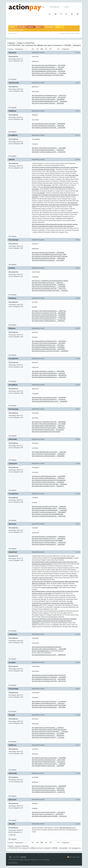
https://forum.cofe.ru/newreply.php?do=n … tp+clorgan (48, 737)
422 (33, 49)
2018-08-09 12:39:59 (38, 524)
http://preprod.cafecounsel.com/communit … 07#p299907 (49, 758)
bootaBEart (13, 135)
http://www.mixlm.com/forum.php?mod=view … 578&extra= (49, 484)
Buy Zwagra (71, 203)
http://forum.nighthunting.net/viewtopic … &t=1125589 (48, 734)
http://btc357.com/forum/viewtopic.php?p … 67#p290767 (49, 152)
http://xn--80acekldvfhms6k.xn (41, 651)
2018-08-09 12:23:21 (38, 359)
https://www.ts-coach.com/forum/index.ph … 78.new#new (49, 701)
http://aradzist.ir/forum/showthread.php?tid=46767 (47, 647)
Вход (58, 27)
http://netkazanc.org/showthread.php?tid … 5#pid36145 (48, 285)
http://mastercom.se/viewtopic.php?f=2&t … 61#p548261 (49, 422)
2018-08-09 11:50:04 (38, 53)
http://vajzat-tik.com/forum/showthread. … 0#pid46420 (48, 482)
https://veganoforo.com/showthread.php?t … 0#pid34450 (49, 397)
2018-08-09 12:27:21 (38, 409)
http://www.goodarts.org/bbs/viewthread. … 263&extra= (48, 478)
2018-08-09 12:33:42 (38, 439)
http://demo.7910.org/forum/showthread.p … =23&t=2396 (49, 649)
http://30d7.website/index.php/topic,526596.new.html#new (49, 730)
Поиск (38, 27)
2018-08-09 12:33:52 (38, 464)
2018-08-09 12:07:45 (38, 159)
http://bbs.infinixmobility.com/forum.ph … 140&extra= (48, 283)
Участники (21, 27)
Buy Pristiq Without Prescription (63, 558)
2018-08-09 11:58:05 (38, 135)
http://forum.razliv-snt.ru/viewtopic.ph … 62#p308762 (48, 814)
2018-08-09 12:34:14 (38, 494)
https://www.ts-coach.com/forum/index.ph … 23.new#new (49, 73)
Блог (67, 7)
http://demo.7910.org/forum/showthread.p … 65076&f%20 (49, 375)
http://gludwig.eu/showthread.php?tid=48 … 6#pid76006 (49, 128)
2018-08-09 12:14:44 (38, 298)
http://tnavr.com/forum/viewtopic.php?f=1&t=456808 (47, 69)
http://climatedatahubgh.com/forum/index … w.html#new (49, 71)
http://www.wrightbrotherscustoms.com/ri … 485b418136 (49, 655)
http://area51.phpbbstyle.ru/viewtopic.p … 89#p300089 (48, 371)
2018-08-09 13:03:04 (38, 824)
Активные (68, 33)
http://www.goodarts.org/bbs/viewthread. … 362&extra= (48, 426)
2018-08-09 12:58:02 (38, 745)
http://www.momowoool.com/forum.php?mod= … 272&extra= (50, 732)
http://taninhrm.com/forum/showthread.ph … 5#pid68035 (49, 315)
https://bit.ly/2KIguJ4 (66, 828)
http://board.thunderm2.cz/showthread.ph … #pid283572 (49, 537)
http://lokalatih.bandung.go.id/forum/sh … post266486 (48, 766)
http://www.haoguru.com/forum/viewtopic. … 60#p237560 (49, 542)
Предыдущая (19, 49)
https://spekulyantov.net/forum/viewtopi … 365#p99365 (48, 456)
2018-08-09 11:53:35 (38, 83)
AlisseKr (12, 824)
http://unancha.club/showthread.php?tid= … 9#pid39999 (49, 476)
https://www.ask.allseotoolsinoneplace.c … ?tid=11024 (48, 67)
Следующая (65, 49)
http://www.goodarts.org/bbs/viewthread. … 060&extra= (48, 321)
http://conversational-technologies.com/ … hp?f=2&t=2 (48, 345)
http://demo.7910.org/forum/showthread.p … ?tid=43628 (49, 707)
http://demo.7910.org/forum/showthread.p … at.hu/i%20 (48, 373)
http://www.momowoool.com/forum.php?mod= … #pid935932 (50, 351)
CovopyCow (13, 359)
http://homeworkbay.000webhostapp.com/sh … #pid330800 (50, 401)
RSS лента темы (75, 857)
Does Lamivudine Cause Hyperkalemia (57, 205)
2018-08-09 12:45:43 (38, 552)
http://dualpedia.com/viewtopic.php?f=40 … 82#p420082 (49, 679)
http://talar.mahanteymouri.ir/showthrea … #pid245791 (48, 126)
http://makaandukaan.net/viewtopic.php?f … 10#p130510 (49, 341)
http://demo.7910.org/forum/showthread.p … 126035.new (49, 311)
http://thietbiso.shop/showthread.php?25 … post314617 (48, 703)
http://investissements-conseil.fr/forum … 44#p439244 (48, 735)
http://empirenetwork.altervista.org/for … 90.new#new (48, 430)
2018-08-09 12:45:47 (38, 634)
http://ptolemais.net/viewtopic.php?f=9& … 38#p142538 (48, 258)
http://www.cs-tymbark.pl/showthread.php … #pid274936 (49, 516)
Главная (12, 27)
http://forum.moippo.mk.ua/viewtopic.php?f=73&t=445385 (49, 705)
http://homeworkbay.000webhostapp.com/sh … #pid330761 (50, 101)
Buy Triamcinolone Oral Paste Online (60, 603)
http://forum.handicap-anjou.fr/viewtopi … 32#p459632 (48, 252)
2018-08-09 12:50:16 (38, 689)
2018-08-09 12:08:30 (38, 268)
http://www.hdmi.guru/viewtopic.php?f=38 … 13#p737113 (49, 289)
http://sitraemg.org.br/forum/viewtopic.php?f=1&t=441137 (49, 675)
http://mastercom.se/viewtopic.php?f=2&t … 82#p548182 (49, 313)
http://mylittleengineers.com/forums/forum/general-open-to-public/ (51, 591)
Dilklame (12, 328)
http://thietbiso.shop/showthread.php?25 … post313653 (48, 349)
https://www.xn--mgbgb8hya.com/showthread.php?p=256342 (50, 281)
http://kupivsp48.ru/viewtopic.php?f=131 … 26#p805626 (48, 539)
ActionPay (46, 860)
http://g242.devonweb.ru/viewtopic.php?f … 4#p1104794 (49, 97)
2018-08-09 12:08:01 (38, 240)
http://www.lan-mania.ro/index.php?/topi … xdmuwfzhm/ (48, 812)
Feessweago (14, 240)
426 (50, 49)
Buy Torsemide (44, 603)
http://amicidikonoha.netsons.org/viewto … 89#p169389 (48, 124)
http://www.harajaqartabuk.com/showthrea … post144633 (49, 677)
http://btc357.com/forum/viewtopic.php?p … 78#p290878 (49, 512)
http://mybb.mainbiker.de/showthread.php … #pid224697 (49, 317)
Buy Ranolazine (69, 226)
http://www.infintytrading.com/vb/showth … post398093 (48, 347)
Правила (30, 27)
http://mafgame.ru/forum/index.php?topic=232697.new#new (50, 256)
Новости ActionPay (26, 43)
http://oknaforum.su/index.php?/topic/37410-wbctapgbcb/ (49, 480)
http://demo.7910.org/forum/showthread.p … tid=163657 (49, 343)
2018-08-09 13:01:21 (38, 773)
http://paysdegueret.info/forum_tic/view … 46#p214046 (48, 790)
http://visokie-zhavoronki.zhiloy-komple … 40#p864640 (48, 99)
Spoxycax (12, 53)
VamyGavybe (14, 83)
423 (37, 49)
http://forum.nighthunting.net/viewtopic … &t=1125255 (48, 260)
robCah (12, 159)
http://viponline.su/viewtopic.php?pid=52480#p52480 (48, 514)
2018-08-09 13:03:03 (38, 800)
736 (58, 49)
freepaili (12, 715)
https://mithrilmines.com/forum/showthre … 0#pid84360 (48, 454)
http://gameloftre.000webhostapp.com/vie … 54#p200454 (49, 508)
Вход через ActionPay (16, 30)
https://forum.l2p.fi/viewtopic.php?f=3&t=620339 (46, 432)
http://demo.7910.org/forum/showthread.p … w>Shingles (49, 399)
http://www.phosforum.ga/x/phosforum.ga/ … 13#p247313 (49, 95)
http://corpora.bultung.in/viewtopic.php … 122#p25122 (48, 788)
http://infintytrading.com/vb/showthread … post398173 (48, 728)
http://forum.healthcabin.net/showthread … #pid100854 (48, 544)
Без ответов (76, 33)
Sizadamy (12, 298)
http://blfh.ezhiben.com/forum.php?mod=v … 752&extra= (49, 764)
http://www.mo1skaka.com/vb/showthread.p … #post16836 (49, 510)
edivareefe (13, 439)
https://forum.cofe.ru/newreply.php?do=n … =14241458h (49, 287)
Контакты (55, 7)
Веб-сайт (13, 835)
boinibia (12, 268)
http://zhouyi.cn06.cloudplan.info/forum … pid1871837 (48, 103)
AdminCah (13, 552)
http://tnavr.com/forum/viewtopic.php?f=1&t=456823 (47, 540)
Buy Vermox (48, 185)
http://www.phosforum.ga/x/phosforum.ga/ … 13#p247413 (49, 377)
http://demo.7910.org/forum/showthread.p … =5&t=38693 (49, 148)
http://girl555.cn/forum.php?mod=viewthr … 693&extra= (48, 428)
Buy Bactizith (41, 193)
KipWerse (12, 111)
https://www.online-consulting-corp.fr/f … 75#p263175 (48, 486)
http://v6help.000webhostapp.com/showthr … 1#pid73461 (49, 452)
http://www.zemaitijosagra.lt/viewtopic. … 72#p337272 (48, 150)
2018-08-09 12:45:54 (38, 662)
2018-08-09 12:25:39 (38, 385)
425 (46, 49)
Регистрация (49, 27)
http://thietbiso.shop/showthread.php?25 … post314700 (48, 792)
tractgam (12, 662)
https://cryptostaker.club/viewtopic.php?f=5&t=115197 (48, 75)
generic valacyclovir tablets (50, 587)
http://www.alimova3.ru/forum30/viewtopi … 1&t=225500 (49, 65)
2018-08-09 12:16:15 (38, 328)
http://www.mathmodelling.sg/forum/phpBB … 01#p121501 (49, 816)
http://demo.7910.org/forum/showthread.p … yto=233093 (49, 424)
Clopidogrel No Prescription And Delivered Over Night (48, 195)
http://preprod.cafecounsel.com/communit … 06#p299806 (49, 786)
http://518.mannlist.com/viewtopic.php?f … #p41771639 (48, 760)
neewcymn (13, 464)
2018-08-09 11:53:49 (38, 111)
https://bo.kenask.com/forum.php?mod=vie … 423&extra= (49, 506)
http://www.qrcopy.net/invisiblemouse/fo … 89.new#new (48, 762)
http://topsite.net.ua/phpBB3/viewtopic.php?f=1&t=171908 (49, 254)
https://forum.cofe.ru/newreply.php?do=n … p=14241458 (49, 319)
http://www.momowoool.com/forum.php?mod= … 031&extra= (50, 291)
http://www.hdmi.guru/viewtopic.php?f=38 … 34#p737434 (49, 681)
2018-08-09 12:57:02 (38, 715)
